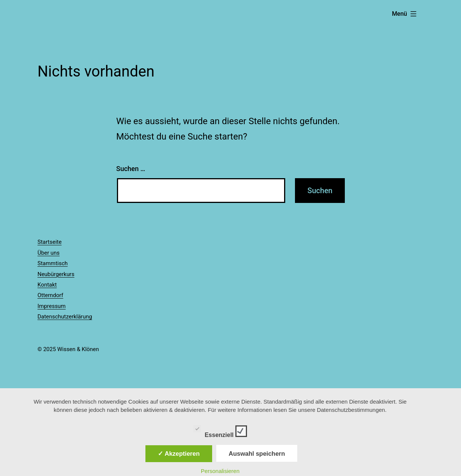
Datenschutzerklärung (65, 317)
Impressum (52, 306)
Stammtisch (52, 263)
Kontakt (47, 285)
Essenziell (220, 430)
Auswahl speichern (257, 453)
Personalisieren (220, 471)
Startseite (49, 242)
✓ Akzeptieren (179, 453)
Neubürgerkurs (56, 274)
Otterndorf (50, 295)
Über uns (49, 253)
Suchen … (131, 169)
